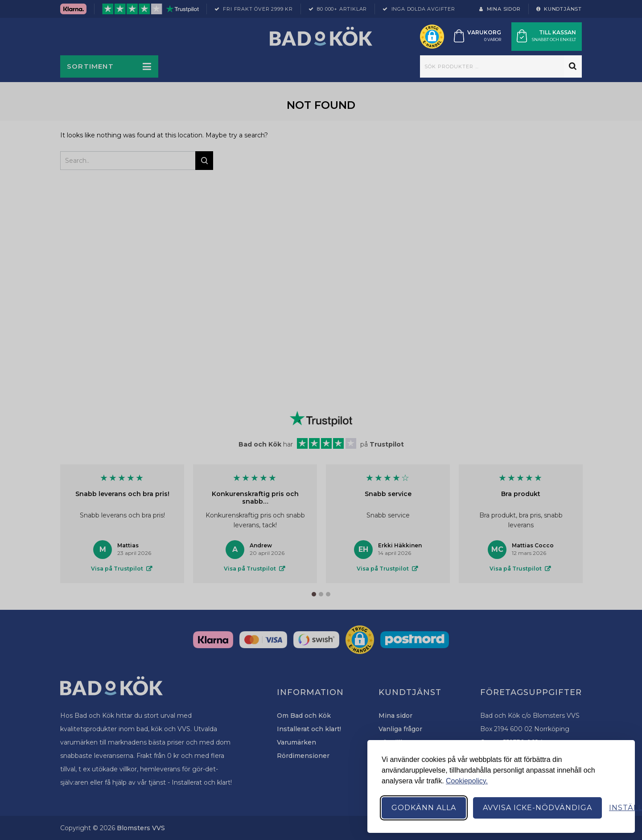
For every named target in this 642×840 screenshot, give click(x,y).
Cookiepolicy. (467, 781)
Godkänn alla (424, 808)
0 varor (493, 39)
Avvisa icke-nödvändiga (537, 808)
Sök (573, 66)
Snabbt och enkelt (554, 39)
